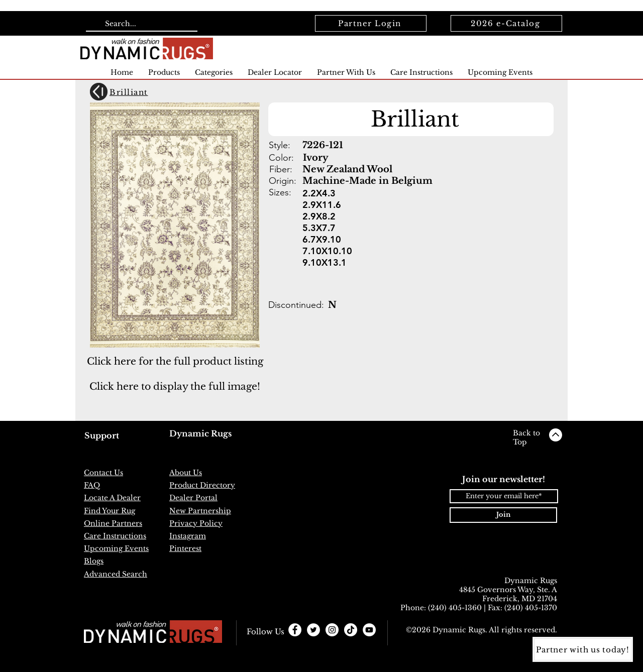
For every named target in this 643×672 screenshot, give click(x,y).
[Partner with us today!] (583, 649)
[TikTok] (351, 630)
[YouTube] (369, 630)
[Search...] (141, 24)
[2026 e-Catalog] (506, 23)
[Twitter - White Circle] (313, 630)
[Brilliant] (143, 92)
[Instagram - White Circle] (332, 630)
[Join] (503, 515)
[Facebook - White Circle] (295, 630)
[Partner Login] (371, 23)
